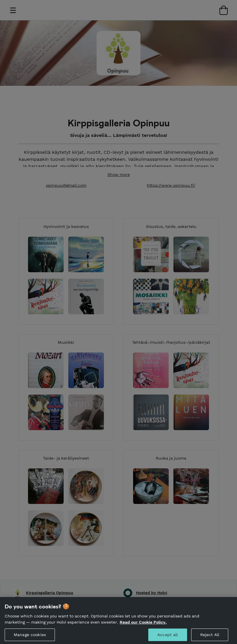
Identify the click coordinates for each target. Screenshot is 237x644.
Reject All (210, 637)
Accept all (168, 637)
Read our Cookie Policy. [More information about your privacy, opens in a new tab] (143, 625)
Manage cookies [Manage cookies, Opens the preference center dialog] (30, 637)
